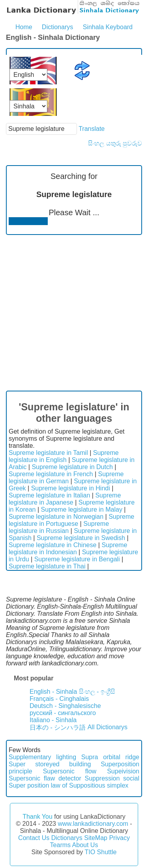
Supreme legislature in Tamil (48, 453)
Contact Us (34, 838)
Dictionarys (57, 27)
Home (24, 27)
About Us (85, 845)
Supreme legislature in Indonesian (68, 549)
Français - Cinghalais (59, 699)
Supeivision (123, 771)
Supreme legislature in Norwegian (56, 517)
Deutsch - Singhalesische (65, 706)
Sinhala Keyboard (108, 27)
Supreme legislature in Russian (59, 527)
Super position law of (38, 785)
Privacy (119, 838)
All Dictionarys (108, 727)
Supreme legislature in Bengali (77, 559)
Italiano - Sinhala (53, 720)
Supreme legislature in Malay (82, 509)
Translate (92, 129)
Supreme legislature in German (66, 478)
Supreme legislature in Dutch (72, 467)
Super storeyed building (50, 764)
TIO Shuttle (100, 852)
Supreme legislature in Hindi (71, 488)
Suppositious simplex (99, 785)
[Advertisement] (74, 313)
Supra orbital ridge (110, 757)
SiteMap (96, 838)
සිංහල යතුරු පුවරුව (115, 143)
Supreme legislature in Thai (47, 566)
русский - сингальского (63, 713)
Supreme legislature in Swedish (81, 538)
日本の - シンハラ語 (58, 727)
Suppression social (112, 778)
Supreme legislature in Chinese (52, 545)
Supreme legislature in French (51, 474)
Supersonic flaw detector (45, 778)
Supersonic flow (70, 771)
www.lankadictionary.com (93, 824)
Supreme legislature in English (64, 456)
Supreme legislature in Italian (49, 495)
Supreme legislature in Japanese (65, 499)
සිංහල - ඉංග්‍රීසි (97, 692)
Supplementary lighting (42, 757)
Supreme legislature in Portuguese (71, 520)
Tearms (60, 845)
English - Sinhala (53, 692)
